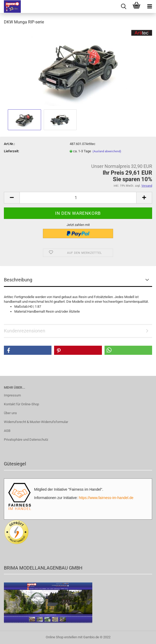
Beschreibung (18, 280)
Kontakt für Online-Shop (21, 404)
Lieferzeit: (12, 151)
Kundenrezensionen (25, 331)
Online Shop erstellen (61, 637)
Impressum (12, 395)
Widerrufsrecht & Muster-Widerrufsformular (36, 422)
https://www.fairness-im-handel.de (106, 498)
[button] (28, 350)
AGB (7, 431)
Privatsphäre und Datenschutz (26, 440)
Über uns (10, 413)
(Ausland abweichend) (107, 151)
